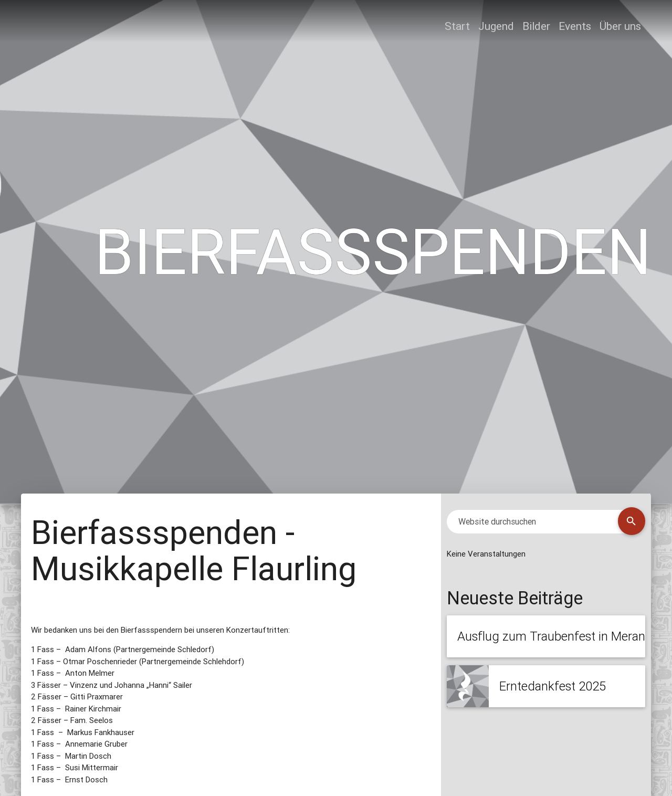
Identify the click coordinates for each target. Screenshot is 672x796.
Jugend (496, 26)
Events (575, 26)
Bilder (536, 26)
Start (457, 26)
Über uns (620, 26)
